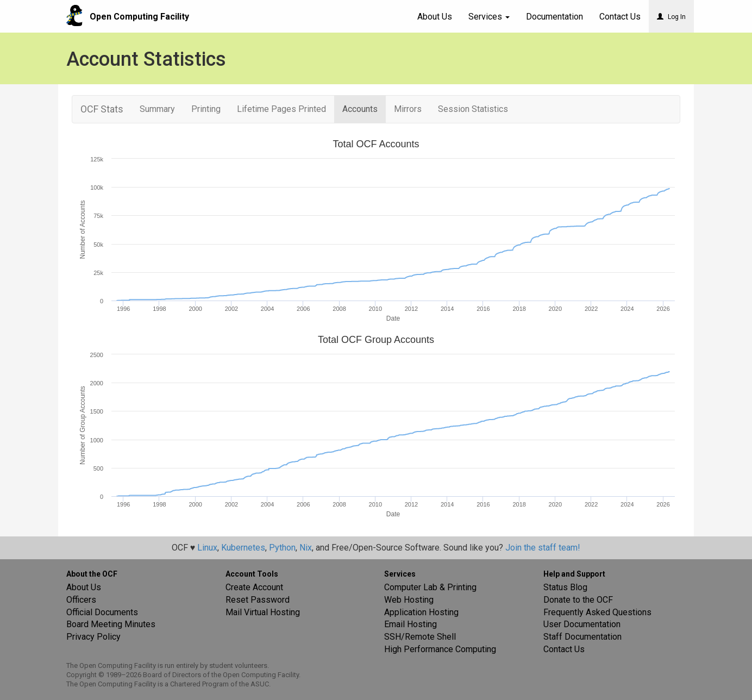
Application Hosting (421, 612)
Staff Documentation (582, 637)
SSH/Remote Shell (420, 637)
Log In (671, 17)
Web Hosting (409, 600)
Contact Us (564, 649)
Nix (306, 548)
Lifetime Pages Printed (281, 109)
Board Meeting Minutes (111, 624)
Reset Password (258, 600)
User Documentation (582, 624)
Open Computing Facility (139, 17)
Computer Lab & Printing (430, 587)
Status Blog (565, 587)
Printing (206, 109)
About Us (435, 17)
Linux (207, 548)
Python (282, 548)
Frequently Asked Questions (597, 612)
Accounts (360, 109)
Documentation (554, 17)
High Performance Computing (440, 649)
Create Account (254, 587)
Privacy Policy (93, 637)
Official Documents (102, 612)
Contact (620, 17)
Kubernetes (243, 548)
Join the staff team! (543, 548)
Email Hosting (411, 624)
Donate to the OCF (578, 600)
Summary (157, 109)
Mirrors (408, 109)
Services (489, 17)
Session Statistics (473, 109)
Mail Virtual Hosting (263, 612)
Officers (81, 600)
